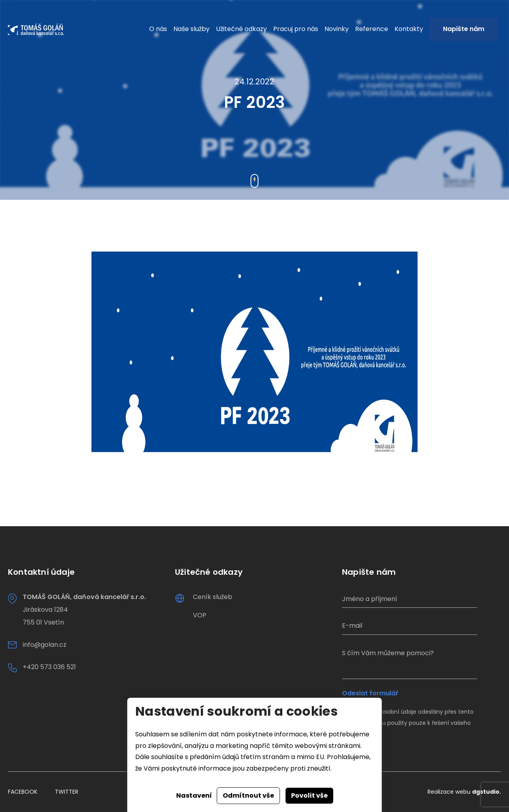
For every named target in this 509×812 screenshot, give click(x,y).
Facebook (23, 792)
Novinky (337, 29)
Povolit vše (309, 795)
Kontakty (409, 29)
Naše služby (191, 29)
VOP (200, 615)
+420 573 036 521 (49, 667)
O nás (158, 29)
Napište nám (464, 29)
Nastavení (194, 795)
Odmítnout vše (248, 795)
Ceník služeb (213, 597)
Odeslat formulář (370, 693)
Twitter (67, 792)
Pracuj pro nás (296, 29)
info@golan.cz (45, 645)
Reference (372, 29)
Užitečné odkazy (241, 29)
